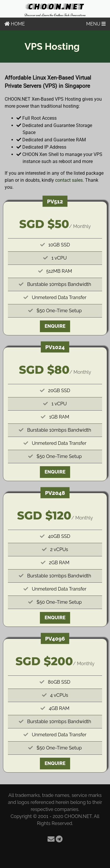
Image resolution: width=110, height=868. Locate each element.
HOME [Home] (15, 24)
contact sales (69, 180)
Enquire (55, 326)
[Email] (51, 839)
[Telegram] (59, 839)
